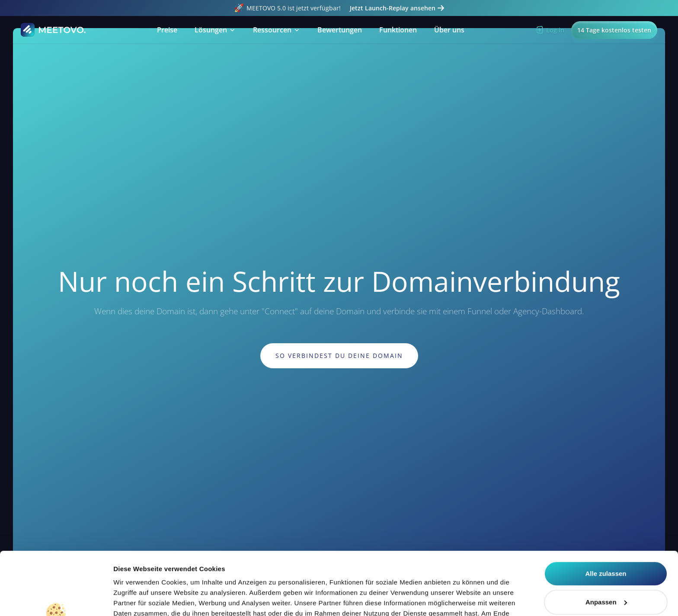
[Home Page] (54, 30)
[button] (215, 30)
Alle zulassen (606, 515)
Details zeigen (135, 599)
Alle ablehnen (606, 571)
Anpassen (606, 543)
